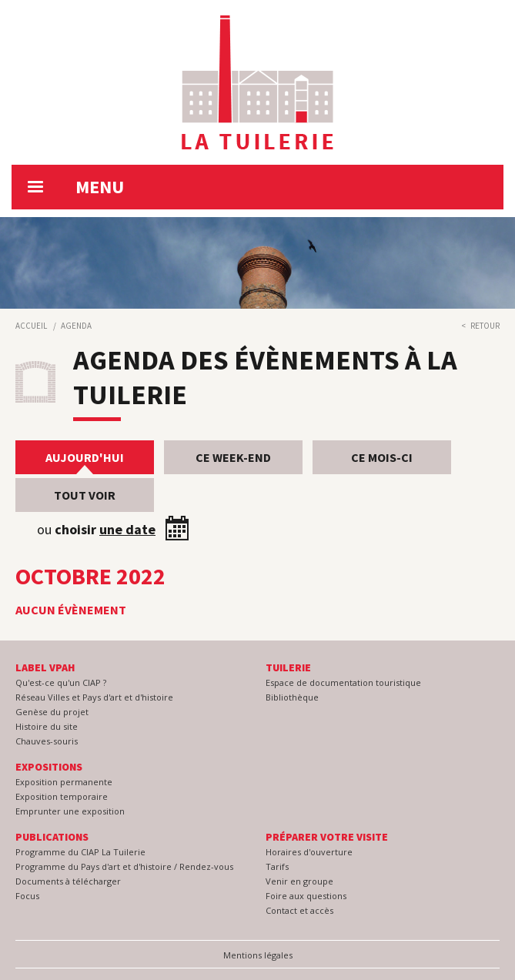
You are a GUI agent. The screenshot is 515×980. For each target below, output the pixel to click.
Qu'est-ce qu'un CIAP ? (61, 682)
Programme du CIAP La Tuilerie (80, 852)
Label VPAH (45, 667)
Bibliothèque (292, 697)
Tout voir (85, 495)
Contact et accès (299, 910)
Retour (485, 326)
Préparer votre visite (327, 837)
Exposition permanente (64, 782)
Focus (27, 896)
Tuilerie (288, 667)
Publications (52, 837)
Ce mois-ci (382, 457)
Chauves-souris (47, 741)
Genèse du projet (52, 712)
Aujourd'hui (85, 457)
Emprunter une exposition (70, 811)
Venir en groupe (299, 881)
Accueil (31, 326)
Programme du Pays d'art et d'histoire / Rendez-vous (124, 866)
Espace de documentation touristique (343, 682)
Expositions (49, 767)
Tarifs (277, 866)
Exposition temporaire (62, 796)
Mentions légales (258, 955)
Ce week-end (233, 457)
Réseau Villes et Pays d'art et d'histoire (94, 697)
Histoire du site (47, 726)
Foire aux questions (306, 896)
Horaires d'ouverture (309, 852)
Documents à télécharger (68, 881)
